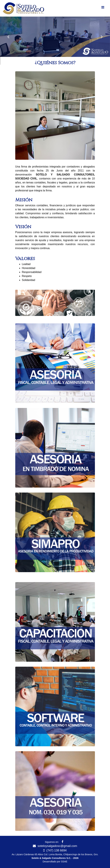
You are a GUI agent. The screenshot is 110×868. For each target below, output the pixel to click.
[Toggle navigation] (103, 8)
